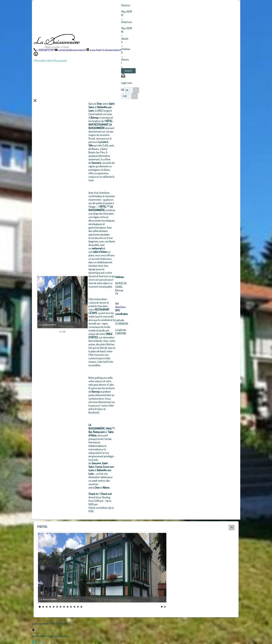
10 (71, 607)
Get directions (139, 305)
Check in (126, 5)
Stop (165, 607)
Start (162, 607)
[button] (128, 71)
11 (74, 607)
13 (81, 607)
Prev (42, 302)
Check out (126, 22)
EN (127, 90)
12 (78, 607)
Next (102, 302)
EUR (125, 96)
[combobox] (131, 90)
